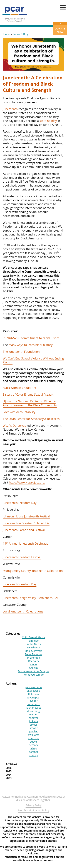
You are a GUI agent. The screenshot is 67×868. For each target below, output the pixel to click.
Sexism (33, 668)
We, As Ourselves (14, 426)
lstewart (34, 728)
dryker (33, 725)
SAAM (33, 664)
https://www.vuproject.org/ (27, 482)
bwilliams (34, 735)
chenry (34, 755)
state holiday (48, 121)
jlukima (33, 721)
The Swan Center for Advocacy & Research (31, 419)
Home (7, 34)
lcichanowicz (33, 708)
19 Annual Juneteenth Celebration (27, 544)
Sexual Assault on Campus (33, 671)
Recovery (34, 661)
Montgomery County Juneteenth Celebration (33, 571)
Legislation (34, 647)
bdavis (34, 742)
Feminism (33, 641)
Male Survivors (33, 651)
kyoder (33, 701)
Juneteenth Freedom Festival (22, 557)
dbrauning (33, 711)
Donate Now (60, 28)
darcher (33, 752)
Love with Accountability (19, 412)
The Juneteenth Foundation (21, 352)
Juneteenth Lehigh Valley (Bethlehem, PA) (30, 598)
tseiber (33, 714)
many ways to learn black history (31, 345)
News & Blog (21, 34)
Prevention (34, 658)
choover (33, 718)
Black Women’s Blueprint (20, 388)
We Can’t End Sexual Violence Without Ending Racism (33, 360)
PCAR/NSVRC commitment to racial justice (31, 338)
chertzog (34, 738)
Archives (11, 764)
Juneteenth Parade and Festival (24, 530)
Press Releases (33, 654)
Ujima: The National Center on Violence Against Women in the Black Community (30, 403)
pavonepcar (33, 697)
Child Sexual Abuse (33, 637)
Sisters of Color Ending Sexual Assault (28, 395)
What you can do (34, 675)
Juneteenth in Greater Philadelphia (26, 523)
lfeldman (34, 694)
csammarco (33, 704)
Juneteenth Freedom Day (20, 503)
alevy (34, 748)
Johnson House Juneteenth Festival (26, 516)
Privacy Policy (33, 805)
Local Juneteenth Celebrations (23, 611)
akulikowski (34, 691)
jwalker (34, 731)
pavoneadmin (34, 687)
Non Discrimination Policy (34, 810)
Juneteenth (10, 109)
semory (33, 745)
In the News (34, 644)
